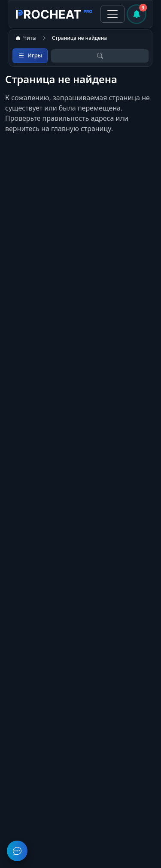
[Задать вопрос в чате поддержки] (17, 851)
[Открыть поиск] (100, 56)
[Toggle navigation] (112, 14)
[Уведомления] (137, 14)
